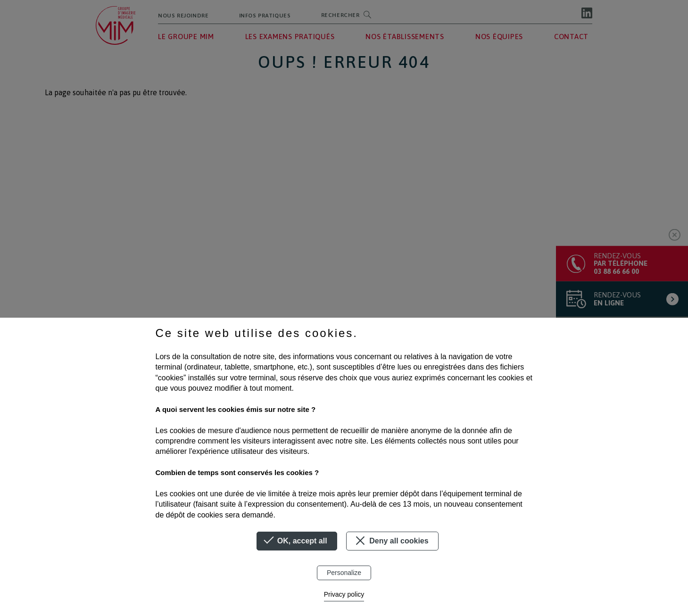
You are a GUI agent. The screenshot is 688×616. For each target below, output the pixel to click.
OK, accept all (297, 541)
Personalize (344, 573)
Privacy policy (344, 594)
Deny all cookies (391, 541)
